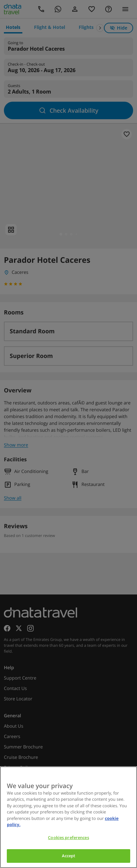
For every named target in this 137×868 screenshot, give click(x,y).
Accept (69, 856)
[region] (68, 817)
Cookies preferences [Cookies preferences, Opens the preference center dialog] (68, 837)
